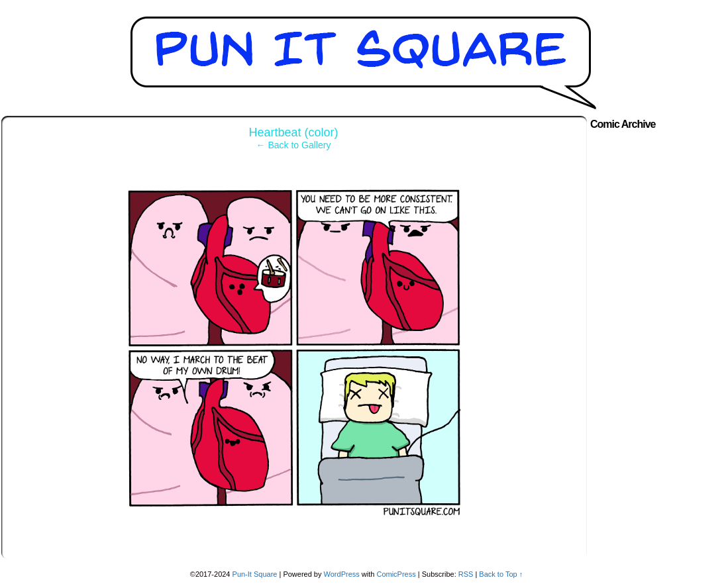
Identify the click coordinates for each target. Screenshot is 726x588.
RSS (466, 574)
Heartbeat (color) (293, 132)
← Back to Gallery (294, 145)
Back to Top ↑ (501, 574)
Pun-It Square (255, 574)
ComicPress (396, 574)
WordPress (342, 574)
